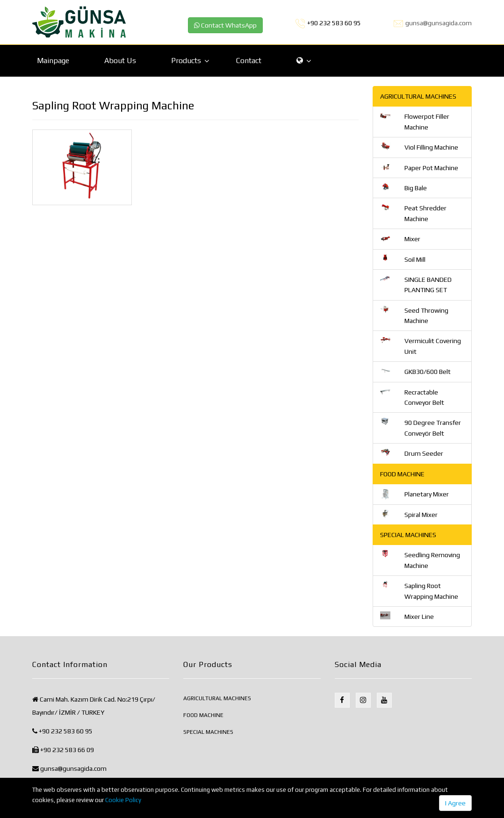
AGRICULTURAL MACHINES (217, 698)
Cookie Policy (123, 800)
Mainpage (53, 61)
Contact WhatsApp (225, 25)
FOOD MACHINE (203, 715)
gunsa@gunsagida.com (439, 23)
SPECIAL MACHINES (208, 732)
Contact (249, 61)
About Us (120, 61)
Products (186, 61)
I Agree (455, 803)
